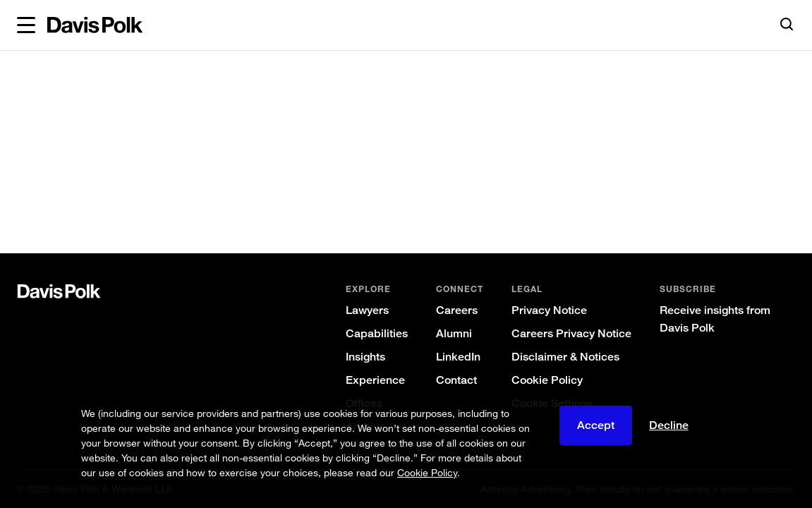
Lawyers (367, 310)
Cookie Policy (547, 380)
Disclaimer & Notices (565, 357)
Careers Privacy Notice (571, 333)
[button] (26, 25)
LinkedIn (458, 357)
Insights (365, 357)
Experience (375, 380)
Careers (457, 310)
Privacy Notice (549, 310)
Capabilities (377, 333)
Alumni (454, 333)
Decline (669, 425)
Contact (456, 380)
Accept (596, 425)
